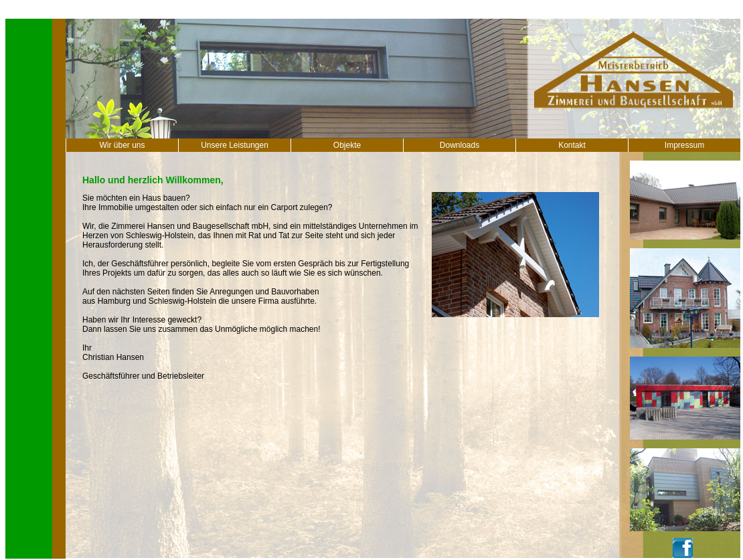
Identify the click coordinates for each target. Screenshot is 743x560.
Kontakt (572, 145)
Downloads (460, 145)
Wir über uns (122, 145)
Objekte (347, 145)
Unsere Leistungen (235, 145)
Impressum (684, 145)
